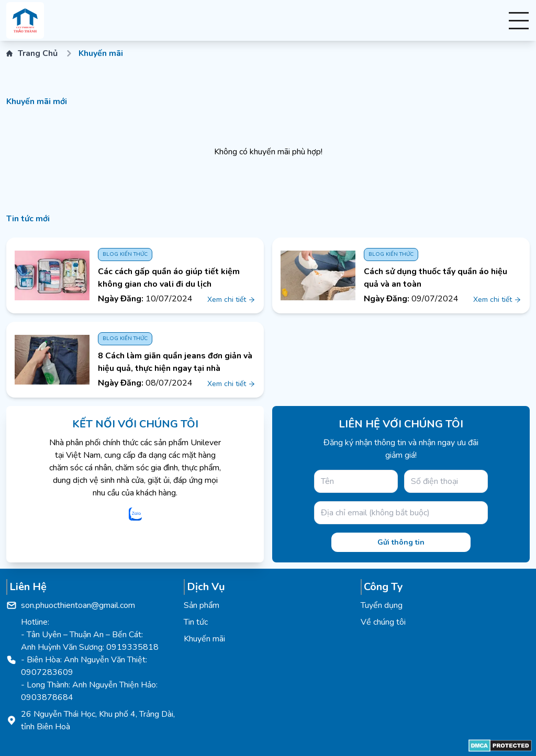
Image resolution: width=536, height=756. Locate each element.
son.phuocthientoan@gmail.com (78, 605)
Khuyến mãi (204, 639)
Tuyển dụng (382, 605)
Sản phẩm (202, 605)
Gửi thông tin (401, 542)
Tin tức (196, 622)
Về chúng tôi (383, 622)
